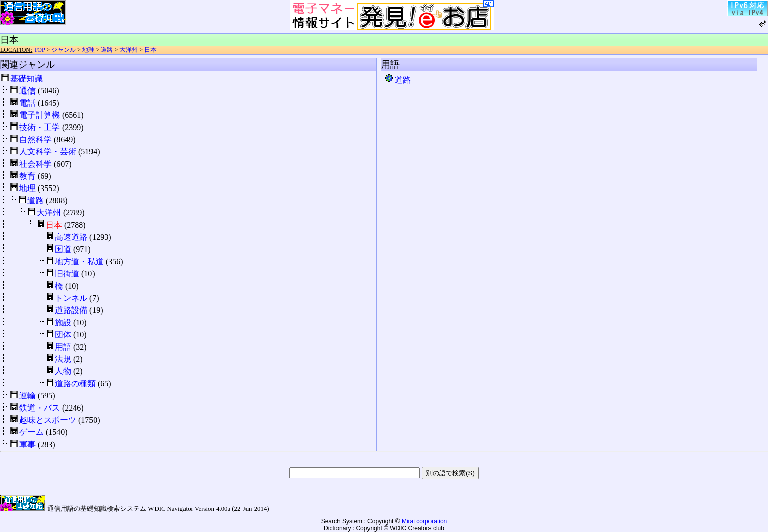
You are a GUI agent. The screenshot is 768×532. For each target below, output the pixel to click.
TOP (39, 50)
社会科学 (36, 164)
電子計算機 (40, 115)
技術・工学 (40, 127)
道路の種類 (75, 383)
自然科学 (36, 139)
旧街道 (67, 274)
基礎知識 (26, 79)
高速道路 (71, 237)
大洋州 (129, 50)
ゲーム (32, 432)
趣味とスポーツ (48, 420)
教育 (27, 176)
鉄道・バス (40, 408)
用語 (63, 347)
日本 (150, 50)
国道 (63, 249)
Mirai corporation (424, 521)
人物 (63, 371)
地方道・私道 (79, 261)
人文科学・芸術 (48, 152)
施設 (63, 322)
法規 (63, 359)
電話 (27, 103)
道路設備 (71, 310)
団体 (63, 335)
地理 (88, 50)
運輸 (27, 396)
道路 (107, 50)
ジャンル (64, 50)
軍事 (27, 444)
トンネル (71, 298)
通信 (27, 91)
